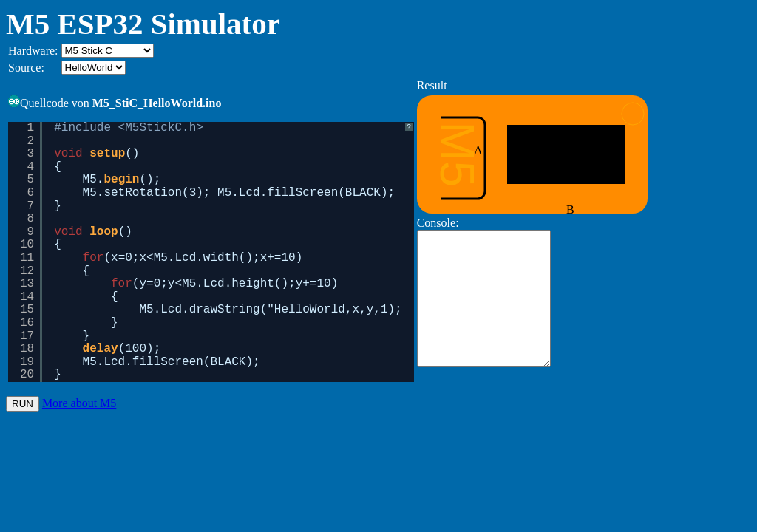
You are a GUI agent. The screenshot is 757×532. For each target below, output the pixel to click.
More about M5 (79, 406)
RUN (23, 407)
